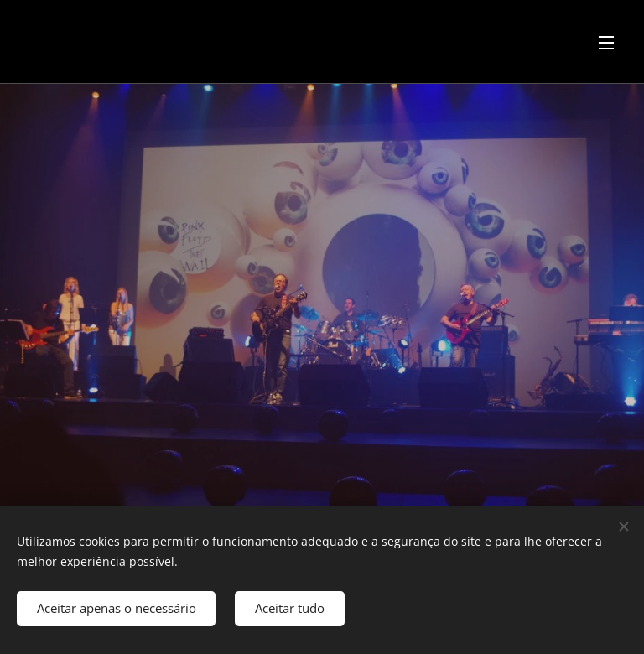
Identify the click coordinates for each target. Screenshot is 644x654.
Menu (606, 43)
